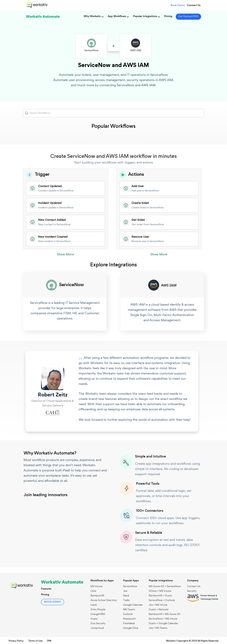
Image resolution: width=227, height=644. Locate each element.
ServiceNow (130, 587)
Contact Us (194, 5)
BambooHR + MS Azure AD (165, 614)
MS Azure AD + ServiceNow (165, 587)
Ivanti (94, 605)
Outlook (128, 614)
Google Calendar (133, 605)
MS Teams (129, 610)
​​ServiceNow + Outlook (162, 600)
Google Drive (131, 628)
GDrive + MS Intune (160, 591)
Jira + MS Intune (158, 605)
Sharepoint (129, 619)
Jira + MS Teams (158, 628)
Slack (126, 596)
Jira (125, 591)
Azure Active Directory (104, 600)
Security (192, 591)
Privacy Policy (16, 641)
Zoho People (98, 610)
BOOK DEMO (53, 602)
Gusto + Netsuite (159, 610)
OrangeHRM (98, 614)
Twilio (126, 600)
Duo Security (98, 624)
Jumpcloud (97, 628)
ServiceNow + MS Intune (163, 619)
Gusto (94, 619)
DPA (49, 641)
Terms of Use (35, 641)
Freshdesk (129, 624)
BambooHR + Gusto (160, 596)
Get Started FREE (188, 17)
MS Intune (96, 587)
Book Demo (178, 5)
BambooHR (97, 596)
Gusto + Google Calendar (163, 624)
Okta (93, 591)
